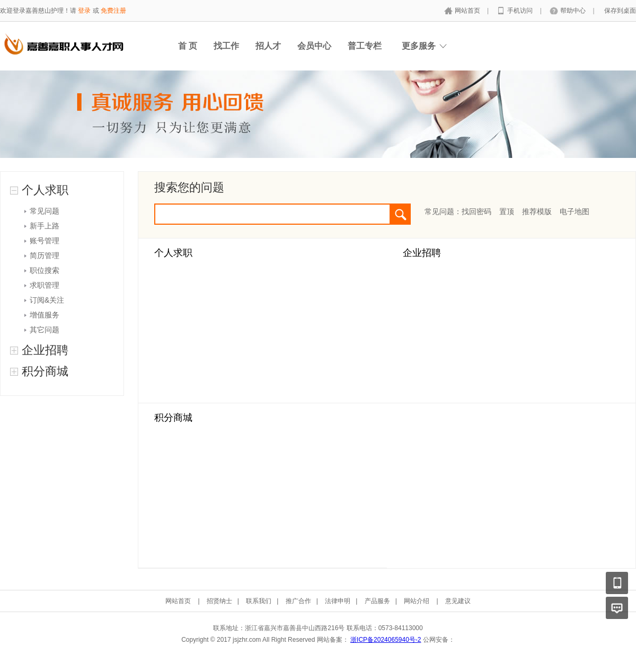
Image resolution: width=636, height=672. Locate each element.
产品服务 (377, 601)
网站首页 (468, 11)
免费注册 (113, 11)
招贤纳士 (219, 601)
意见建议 (458, 601)
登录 (84, 11)
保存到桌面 (620, 11)
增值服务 (45, 315)
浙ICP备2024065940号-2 (386, 640)
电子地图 (575, 211)
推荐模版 (537, 211)
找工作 (226, 46)
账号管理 (45, 241)
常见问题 (45, 211)
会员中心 (314, 46)
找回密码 (476, 211)
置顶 (507, 211)
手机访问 (521, 11)
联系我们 (259, 601)
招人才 (268, 46)
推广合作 (298, 601)
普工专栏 (365, 46)
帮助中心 (574, 11)
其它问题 (45, 330)
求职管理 (45, 285)
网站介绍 (417, 601)
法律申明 (338, 601)
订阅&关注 (47, 300)
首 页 (188, 46)
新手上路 (45, 226)
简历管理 (45, 255)
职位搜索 (45, 270)
